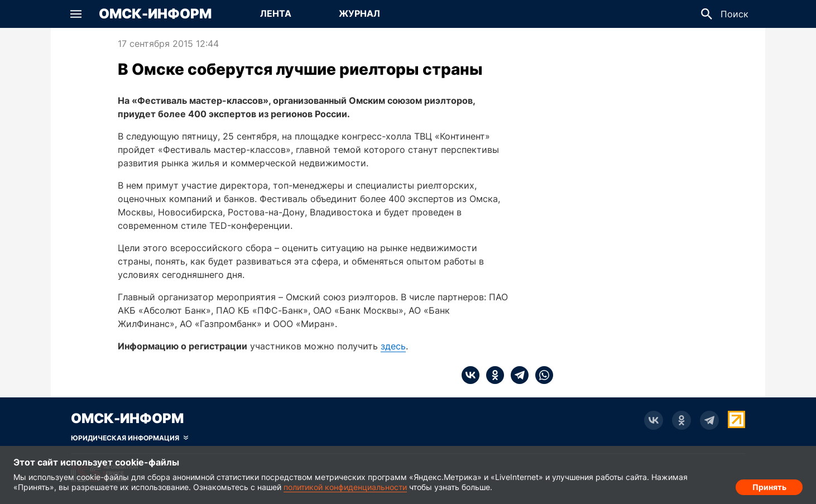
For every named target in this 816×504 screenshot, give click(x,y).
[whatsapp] (541, 375)
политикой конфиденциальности (345, 487)
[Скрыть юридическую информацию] (129, 438)
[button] (76, 14)
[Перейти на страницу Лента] (276, 14)
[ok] (492, 375)
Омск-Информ (155, 14)
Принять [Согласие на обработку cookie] (769, 485)
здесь (393, 346)
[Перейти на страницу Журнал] (359, 14)
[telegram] (516, 375)
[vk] (471, 375)
